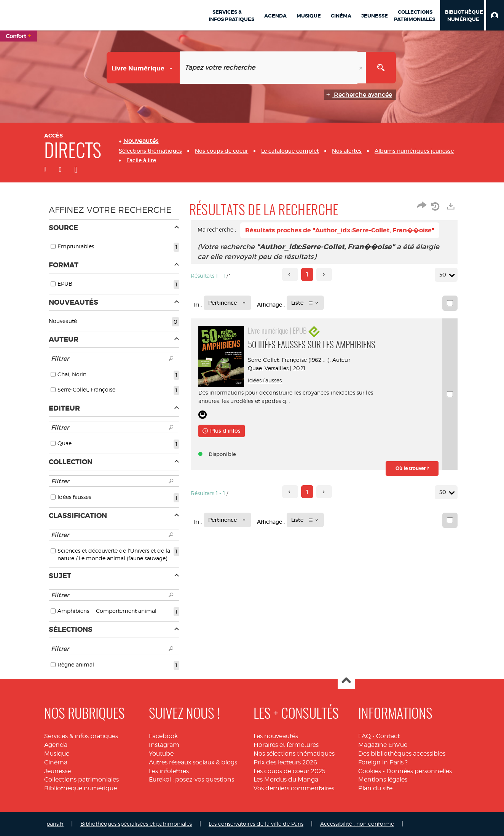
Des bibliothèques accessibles (402, 754)
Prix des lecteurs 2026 (285, 762)
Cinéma (56, 762)
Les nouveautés (276, 736)
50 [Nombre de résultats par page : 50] (444, 275)
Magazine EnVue (383, 745)
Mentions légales (383, 779)
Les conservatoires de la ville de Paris (256, 824)
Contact (388, 736)
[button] (495, 15)
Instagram (164, 745)
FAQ (364, 736)
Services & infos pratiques (81, 736)
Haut (346, 681)
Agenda (56, 745)
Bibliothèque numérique (81, 788)
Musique (57, 754)
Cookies (370, 771)
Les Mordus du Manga (286, 779)
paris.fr (55, 824)
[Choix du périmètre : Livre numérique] (143, 68)
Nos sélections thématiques (294, 754)
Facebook (163, 736)
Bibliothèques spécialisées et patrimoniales (136, 824)
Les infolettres (169, 771)
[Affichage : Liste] (305, 303)
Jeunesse (57, 771)
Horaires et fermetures (286, 745)
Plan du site (375, 788)
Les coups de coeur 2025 (289, 771)
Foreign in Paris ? (383, 762)
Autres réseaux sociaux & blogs (193, 762)
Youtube (161, 754)
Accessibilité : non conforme (357, 824)
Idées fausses (265, 380)
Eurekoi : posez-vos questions (191, 779)
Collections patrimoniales (81, 779)
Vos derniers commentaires (294, 788)
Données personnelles (419, 771)
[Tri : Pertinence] (227, 303)
